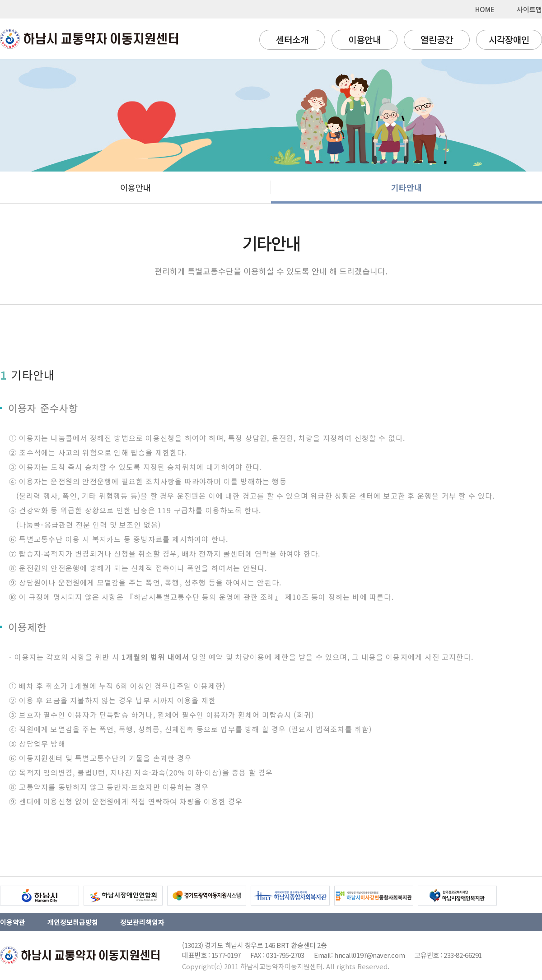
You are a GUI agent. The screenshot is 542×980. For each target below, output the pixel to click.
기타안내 (406, 187)
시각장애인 (509, 39)
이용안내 (364, 39)
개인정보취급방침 (73, 922)
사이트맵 (529, 9)
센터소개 (292, 39)
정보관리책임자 (142, 922)
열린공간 (437, 39)
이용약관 (13, 922)
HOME (485, 9)
